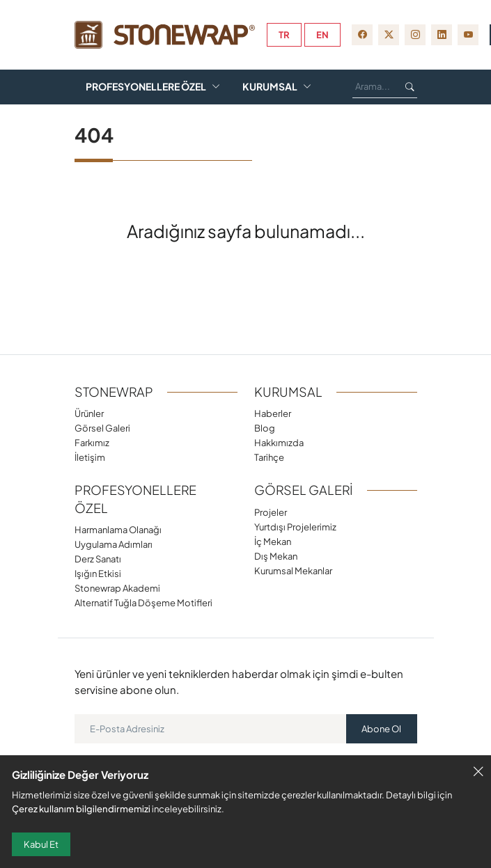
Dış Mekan (276, 556)
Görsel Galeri (193, 61)
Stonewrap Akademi (117, 588)
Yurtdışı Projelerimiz (295, 527)
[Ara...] (374, 87)
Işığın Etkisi (98, 573)
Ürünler (97, 61)
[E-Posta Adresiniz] (211, 729)
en (322, 35)
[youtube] (468, 35)
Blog (100, 112)
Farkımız (290, 61)
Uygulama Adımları (114, 544)
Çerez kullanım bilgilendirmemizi (81, 808)
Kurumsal (270, 87)
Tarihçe (269, 457)
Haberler (273, 413)
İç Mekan (273, 541)
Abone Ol (381, 729)
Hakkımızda (279, 442)
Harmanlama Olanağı (118, 529)
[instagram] (415, 35)
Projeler (271, 512)
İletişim (90, 457)
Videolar (161, 112)
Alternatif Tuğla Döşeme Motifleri (143, 602)
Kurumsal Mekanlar (293, 570)
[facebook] (362, 35)
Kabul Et (41, 844)
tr (284, 35)
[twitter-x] (389, 35)
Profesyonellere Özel (146, 87)
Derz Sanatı (98, 559)
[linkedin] (442, 35)
